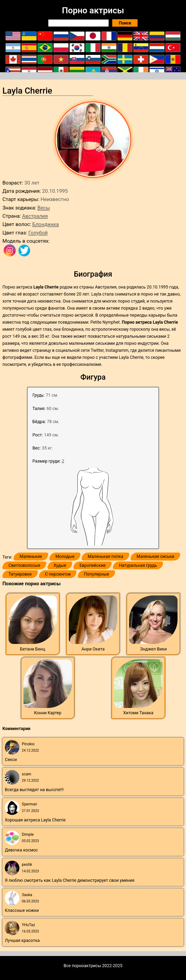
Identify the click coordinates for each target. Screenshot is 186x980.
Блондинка (46, 224)
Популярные (96, 574)
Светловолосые (24, 565)
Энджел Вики (153, 649)
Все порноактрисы (82, 966)
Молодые (65, 556)
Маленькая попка (105, 556)
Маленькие (31, 556)
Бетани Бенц (33, 649)
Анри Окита (93, 649)
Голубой (38, 233)
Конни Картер (48, 713)
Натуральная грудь (138, 565)
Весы (44, 208)
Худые (60, 565)
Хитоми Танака (138, 713)
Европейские (93, 565)
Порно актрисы (93, 10)
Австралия (35, 216)
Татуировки (20, 574)
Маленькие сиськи (155, 556)
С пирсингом (58, 574)
